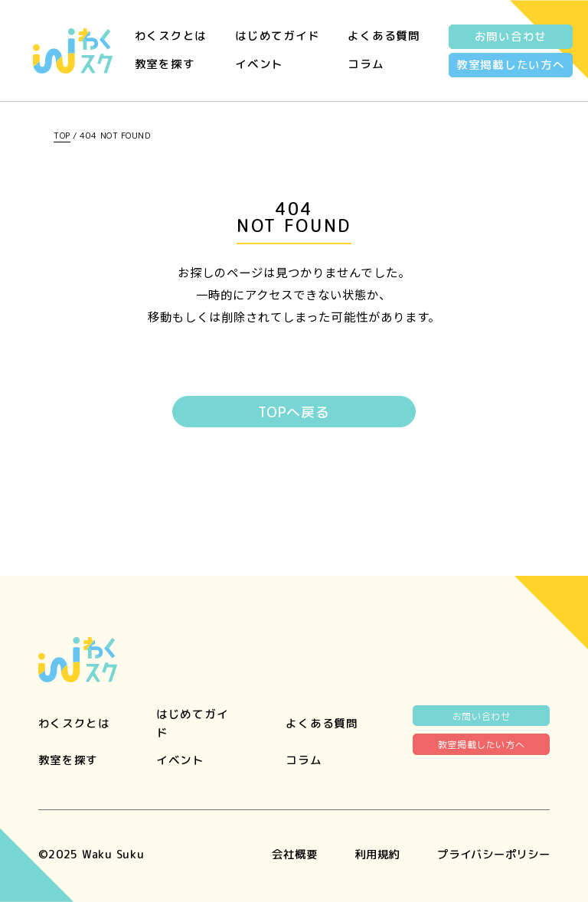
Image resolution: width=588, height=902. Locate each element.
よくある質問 (384, 36)
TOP (62, 136)
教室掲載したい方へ (511, 65)
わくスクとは (171, 36)
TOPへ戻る (294, 412)
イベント (259, 64)
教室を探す (165, 64)
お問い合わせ (511, 36)
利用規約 (368, 855)
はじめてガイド (277, 36)
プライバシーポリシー (490, 855)
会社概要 (282, 855)
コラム (366, 64)
